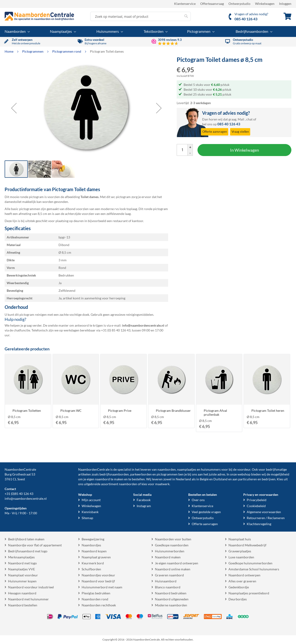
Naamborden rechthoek (99, 605)
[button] (14, 108)
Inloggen (285, 4)
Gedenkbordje (239, 587)
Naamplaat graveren (96, 557)
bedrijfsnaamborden (114, 474)
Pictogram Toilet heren (268, 411)
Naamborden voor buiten (173, 539)
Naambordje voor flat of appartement (35, 545)
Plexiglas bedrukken (96, 593)
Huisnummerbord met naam (102, 587)
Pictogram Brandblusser (173, 411)
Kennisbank (90, 512)
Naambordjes (91, 545)
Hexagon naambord (22, 593)
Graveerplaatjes (240, 551)
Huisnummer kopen (22, 581)
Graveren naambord (169, 575)
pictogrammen (167, 474)
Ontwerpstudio (239, 4)
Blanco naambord (168, 587)
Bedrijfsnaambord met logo (28, 551)
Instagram (144, 506)
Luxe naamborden (241, 557)
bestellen (138, 479)
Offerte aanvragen (205, 524)
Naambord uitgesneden (172, 599)
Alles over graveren (242, 581)
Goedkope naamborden (172, 545)
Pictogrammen (33, 51)
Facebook (144, 500)
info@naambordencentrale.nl (26, 498)
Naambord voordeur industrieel (31, 587)
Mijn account (91, 500)
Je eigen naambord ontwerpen (177, 563)
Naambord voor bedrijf (98, 581)
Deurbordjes (238, 599)
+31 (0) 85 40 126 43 (116, 330)
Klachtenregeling (259, 524)
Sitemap (87, 518)
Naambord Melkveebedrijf (247, 545)
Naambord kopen (94, 551)
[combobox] (140, 16)
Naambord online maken (173, 569)
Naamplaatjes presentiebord (249, 593)
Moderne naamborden (171, 605)
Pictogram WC (71, 411)
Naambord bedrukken (171, 593)
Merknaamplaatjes (21, 557)
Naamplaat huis (240, 539)
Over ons (198, 500)
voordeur (244, 469)
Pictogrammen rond (67, 51)
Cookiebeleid (256, 506)
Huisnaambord (166, 581)
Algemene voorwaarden (264, 512)
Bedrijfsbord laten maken (26, 539)
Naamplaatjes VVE (22, 569)
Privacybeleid (257, 500)
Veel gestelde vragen (206, 512)
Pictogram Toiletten (27, 411)
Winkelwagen (265, 4)
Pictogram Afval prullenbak (215, 412)
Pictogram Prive (120, 411)
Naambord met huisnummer (28, 599)
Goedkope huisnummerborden (250, 563)
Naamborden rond (95, 599)
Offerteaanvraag (212, 4)
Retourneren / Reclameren (266, 518)
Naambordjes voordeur (98, 575)
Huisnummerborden (170, 551)
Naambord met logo (22, 563)
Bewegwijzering (93, 539)
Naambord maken (168, 557)
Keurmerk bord (93, 563)
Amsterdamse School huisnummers (254, 569)
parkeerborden (141, 474)
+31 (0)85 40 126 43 (19, 494)
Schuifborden (91, 569)
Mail (241, 119)
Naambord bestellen (23, 605)
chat (249, 119)
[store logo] (39, 16)
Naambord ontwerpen (244, 575)
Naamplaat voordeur (23, 575)
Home (9, 51)
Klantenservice (185, 4)
